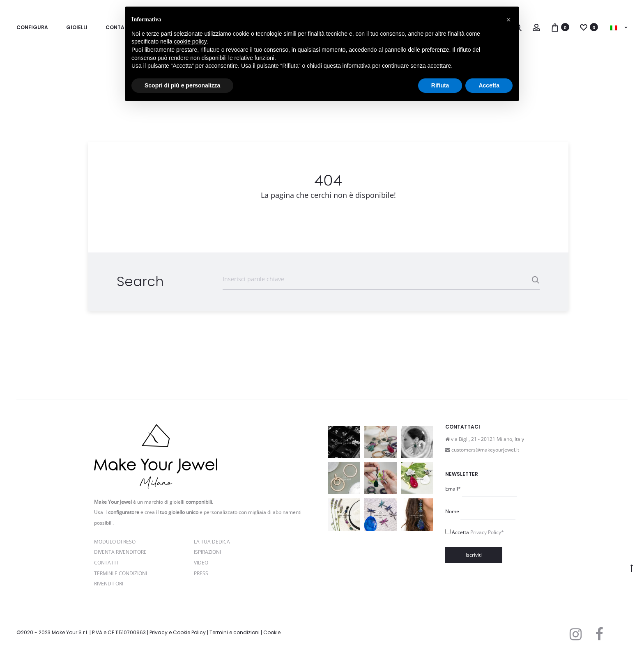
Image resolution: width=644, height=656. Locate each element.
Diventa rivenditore (120, 552)
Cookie (272, 632)
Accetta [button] (489, 85)
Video (201, 563)
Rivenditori (109, 584)
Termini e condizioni (235, 632)
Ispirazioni (207, 552)
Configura (32, 27)
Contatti (106, 563)
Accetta (478, 532)
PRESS (201, 573)
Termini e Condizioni (121, 573)
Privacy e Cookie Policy (178, 632)
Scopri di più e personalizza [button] (182, 85)
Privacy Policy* (487, 532)
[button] (508, 20)
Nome (452, 511)
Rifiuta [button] (440, 85)
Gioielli (77, 27)
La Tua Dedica (212, 542)
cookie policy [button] (190, 41)
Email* (453, 489)
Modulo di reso (115, 542)
